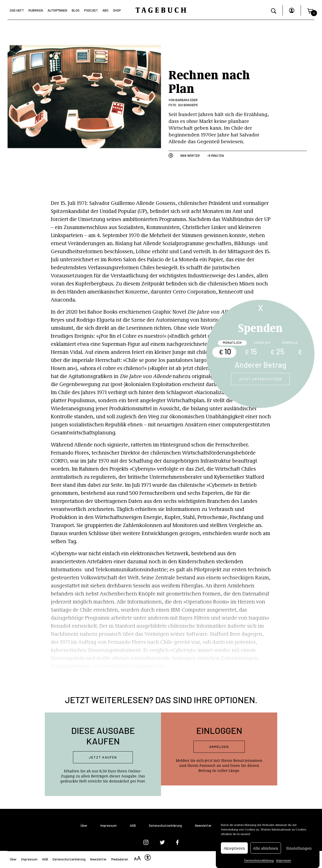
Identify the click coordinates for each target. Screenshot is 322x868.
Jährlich (262, 343)
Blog (76, 10)
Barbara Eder (187, 100)
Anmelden (219, 747)
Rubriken (36, 10)
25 (277, 351)
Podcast (91, 10)
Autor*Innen (57, 10)
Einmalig (290, 343)
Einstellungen (299, 850)
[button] (310, 10)
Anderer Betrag (260, 365)
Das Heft (17, 10)
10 (225, 351)
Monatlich (232, 343)
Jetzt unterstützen (260, 379)
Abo (105, 10)
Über (84, 826)
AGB (133, 826)
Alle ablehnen (266, 850)
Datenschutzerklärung (259, 862)
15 (251, 351)
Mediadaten (120, 859)
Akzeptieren (234, 850)
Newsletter (203, 826)
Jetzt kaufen (103, 757)
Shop (117, 10)
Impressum (284, 862)
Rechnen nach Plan (209, 81)
